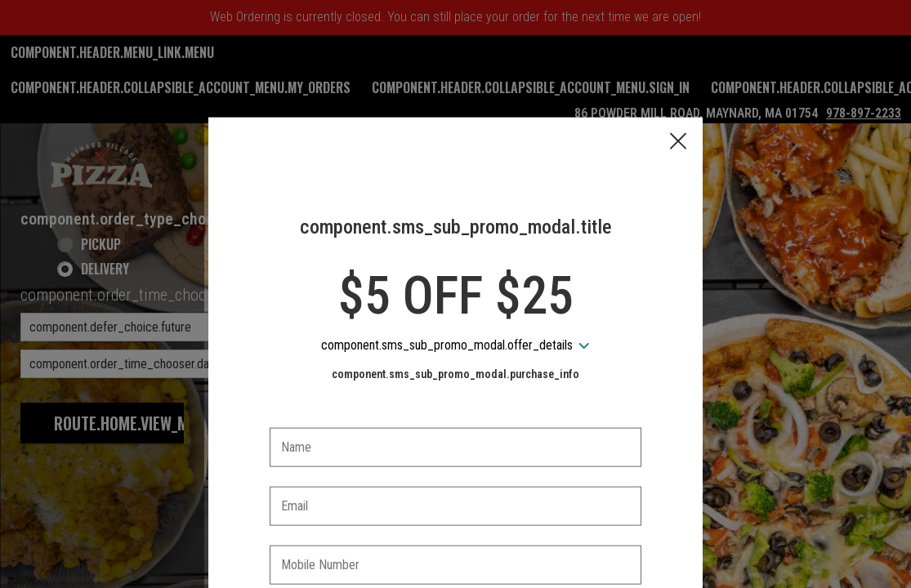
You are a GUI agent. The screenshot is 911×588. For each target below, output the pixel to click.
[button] (678, 66)
